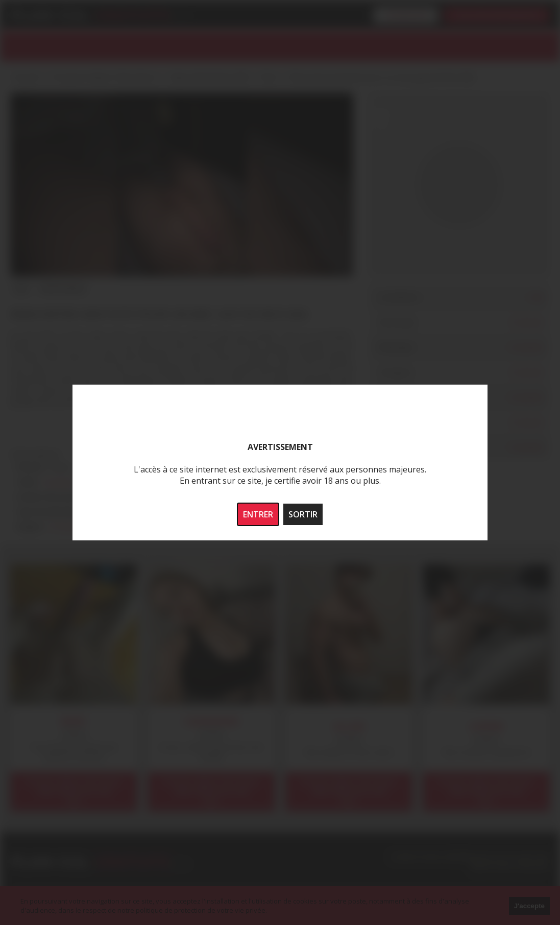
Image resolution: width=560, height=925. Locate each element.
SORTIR (303, 514)
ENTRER (258, 514)
